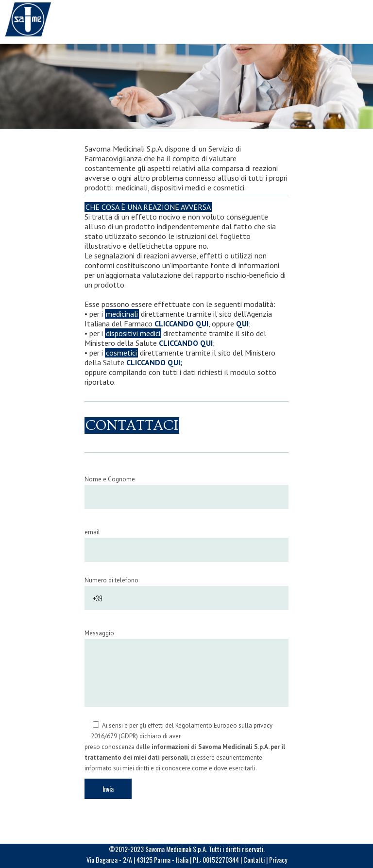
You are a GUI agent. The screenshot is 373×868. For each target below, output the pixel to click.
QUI (242, 323)
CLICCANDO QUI (181, 323)
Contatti (254, 859)
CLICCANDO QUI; (154, 362)
